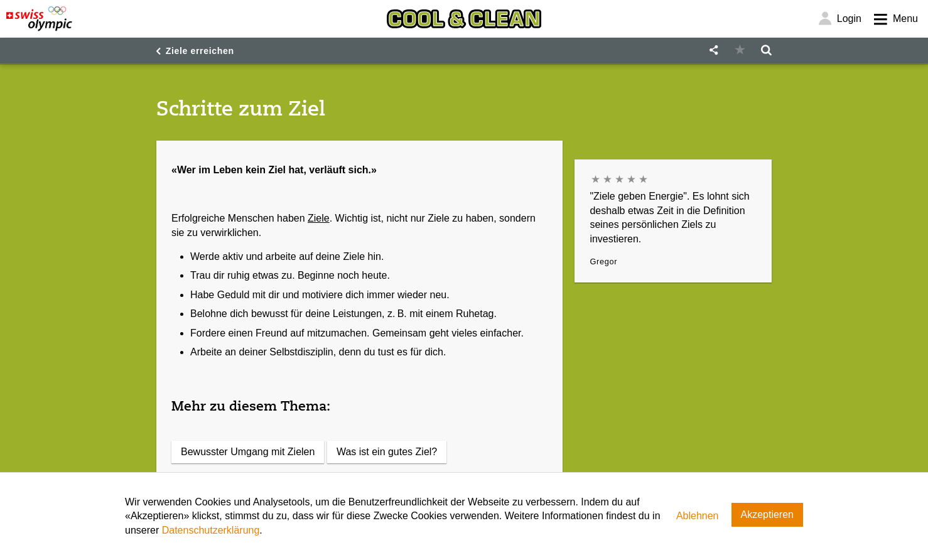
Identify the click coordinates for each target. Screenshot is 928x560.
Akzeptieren (768, 514)
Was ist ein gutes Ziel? (387, 452)
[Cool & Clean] (464, 19)
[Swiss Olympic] (39, 19)
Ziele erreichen (200, 51)
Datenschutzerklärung (211, 530)
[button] (713, 51)
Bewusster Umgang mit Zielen (248, 452)
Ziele (319, 218)
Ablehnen (698, 516)
